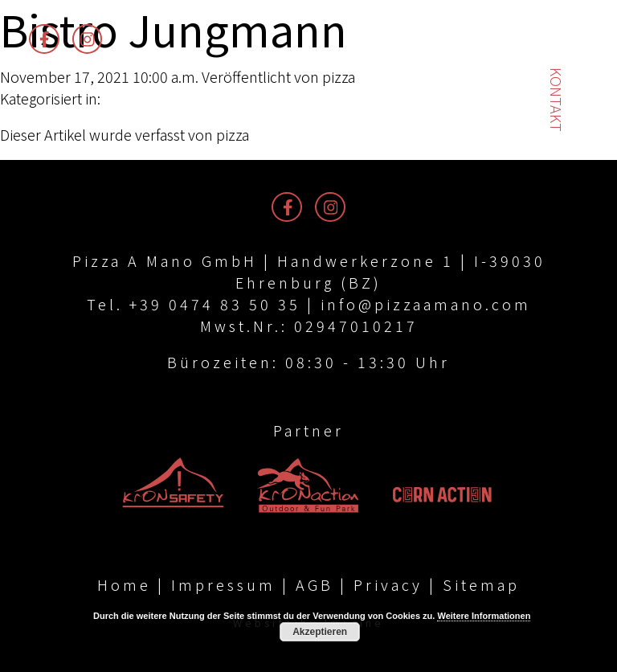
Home (124, 584)
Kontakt (557, 100)
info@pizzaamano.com (426, 304)
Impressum (223, 584)
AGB (315, 584)
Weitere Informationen (484, 616)
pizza (339, 76)
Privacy (388, 584)
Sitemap (481, 584)
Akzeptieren (320, 632)
